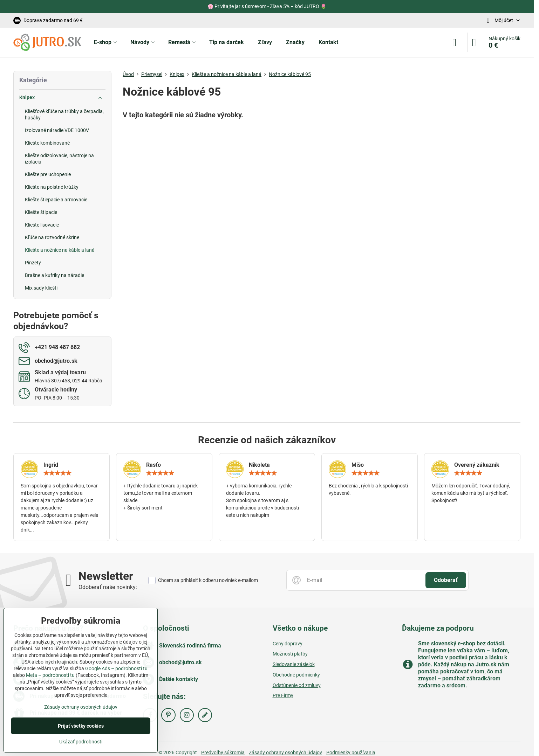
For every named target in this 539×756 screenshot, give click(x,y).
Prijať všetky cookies (81, 726)
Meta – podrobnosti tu (50, 675)
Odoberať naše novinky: (108, 587)
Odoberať (446, 580)
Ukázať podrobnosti (81, 742)
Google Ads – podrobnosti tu (116, 668)
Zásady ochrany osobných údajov (81, 707)
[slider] (57, 473)
